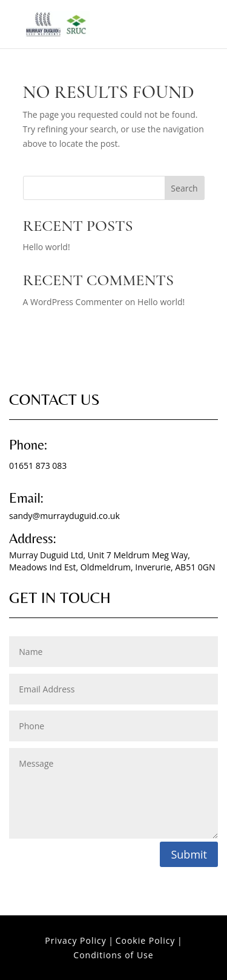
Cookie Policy (146, 940)
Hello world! (47, 247)
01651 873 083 (38, 466)
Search (184, 188)
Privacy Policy (75, 940)
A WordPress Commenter (73, 302)
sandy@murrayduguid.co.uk (64, 516)
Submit (189, 854)
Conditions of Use (113, 955)
